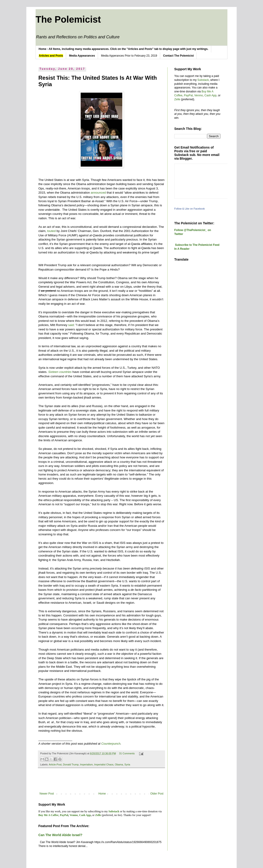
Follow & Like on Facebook (190, 209)
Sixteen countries (60, 372)
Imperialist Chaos (104, 764)
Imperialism (86, 764)
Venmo (199, 95)
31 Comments (127, 753)
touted (51, 231)
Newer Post (47, 794)
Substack (203, 80)
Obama (119, 764)
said (71, 325)
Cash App (211, 95)
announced (98, 193)
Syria (127, 764)
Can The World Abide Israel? (60, 835)
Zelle (177, 99)
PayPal (188, 95)
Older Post (157, 794)
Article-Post (55, 764)
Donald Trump (71, 764)
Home (102, 794)
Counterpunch (111, 744)
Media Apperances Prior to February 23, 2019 (129, 56)
